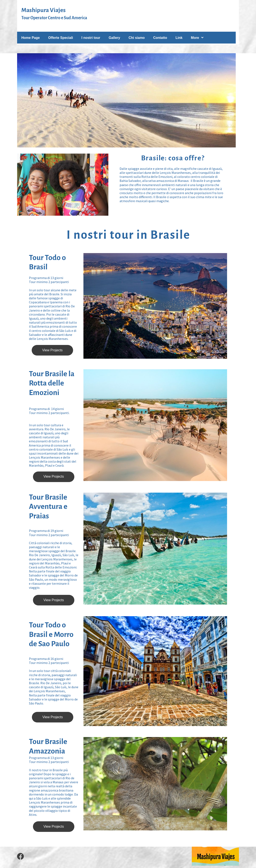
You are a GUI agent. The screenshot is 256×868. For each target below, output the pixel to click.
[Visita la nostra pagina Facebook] (20, 856)
